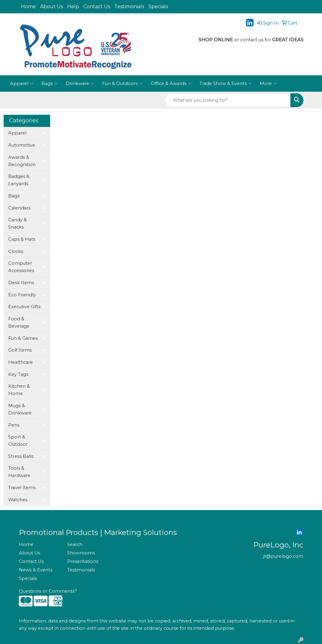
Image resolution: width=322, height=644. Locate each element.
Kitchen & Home (19, 390)
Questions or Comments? (48, 591)
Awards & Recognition (22, 161)
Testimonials (129, 7)
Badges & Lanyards (19, 180)
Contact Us (97, 7)
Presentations (83, 561)
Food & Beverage (19, 322)
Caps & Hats (22, 239)
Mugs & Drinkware (20, 409)
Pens (14, 425)
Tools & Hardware (19, 472)
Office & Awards (171, 83)
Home (28, 7)
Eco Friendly (22, 295)
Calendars (19, 208)
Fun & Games (23, 338)
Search (75, 544)
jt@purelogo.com (283, 556)
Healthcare (21, 362)
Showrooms (81, 553)
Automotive (22, 145)
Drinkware (80, 83)
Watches (18, 500)
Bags (50, 83)
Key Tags (18, 374)
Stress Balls (21, 456)
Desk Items (21, 283)
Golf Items (20, 350)
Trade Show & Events (226, 83)
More (268, 83)
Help (73, 7)
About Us (52, 7)
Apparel (22, 83)
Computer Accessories (21, 267)
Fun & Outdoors (123, 83)
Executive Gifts (24, 307)
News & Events (36, 570)
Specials (158, 7)
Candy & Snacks (17, 223)
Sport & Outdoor (18, 441)
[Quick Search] (228, 100)
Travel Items (22, 488)
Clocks (16, 251)
